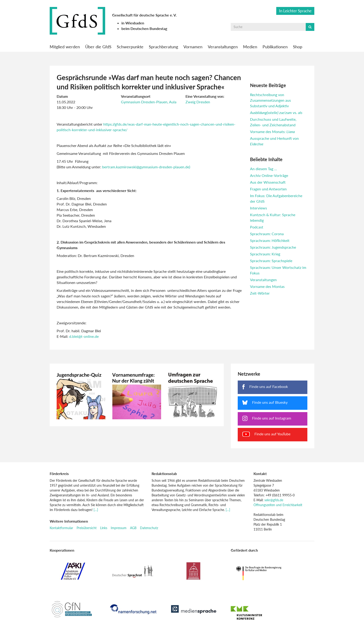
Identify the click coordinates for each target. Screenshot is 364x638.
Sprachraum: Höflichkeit (270, 240)
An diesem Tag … (263, 169)
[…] (96, 510)
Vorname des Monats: (272, 132)
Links (104, 528)
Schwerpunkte (130, 47)
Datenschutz (149, 528)
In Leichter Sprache (295, 11)
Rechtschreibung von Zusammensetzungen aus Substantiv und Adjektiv (270, 100)
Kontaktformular (61, 528)
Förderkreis (59, 474)
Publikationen (275, 47)
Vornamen (193, 47)
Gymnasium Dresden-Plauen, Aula (149, 102)
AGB (133, 528)
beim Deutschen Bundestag (144, 28)
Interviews (258, 208)
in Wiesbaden (133, 23)
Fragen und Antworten (268, 189)
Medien (250, 47)
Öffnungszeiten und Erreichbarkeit (278, 505)
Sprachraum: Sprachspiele (271, 261)
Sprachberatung (163, 47)
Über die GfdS (98, 47)
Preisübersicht (87, 528)
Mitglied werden (65, 47)
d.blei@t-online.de (84, 336)
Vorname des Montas (267, 286)
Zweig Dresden (198, 102)
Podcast (257, 227)
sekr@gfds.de (274, 500)
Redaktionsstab (164, 474)
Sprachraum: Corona (267, 234)
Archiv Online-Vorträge (269, 175)
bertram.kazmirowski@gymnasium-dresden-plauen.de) (146, 167)
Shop (298, 47)
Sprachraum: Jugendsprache (273, 247)
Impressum (119, 528)
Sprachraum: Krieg (265, 254)
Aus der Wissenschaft (268, 182)
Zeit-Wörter (260, 293)
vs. (276, 112)
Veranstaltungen (223, 47)
